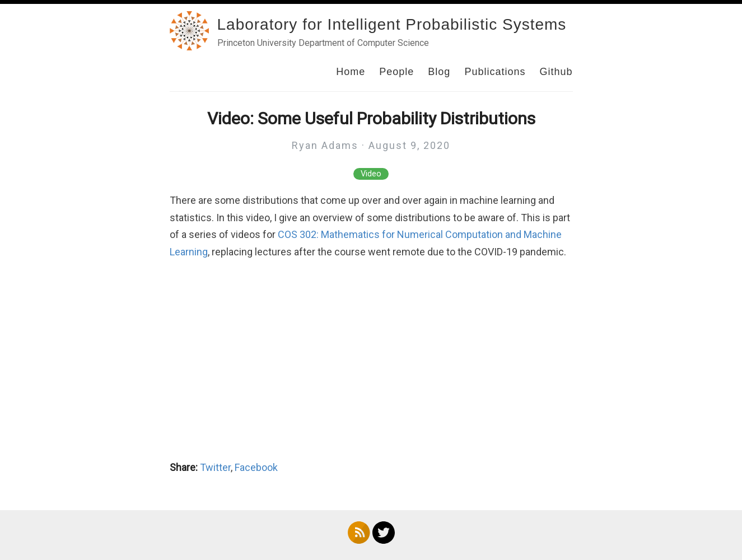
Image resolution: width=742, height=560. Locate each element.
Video (371, 174)
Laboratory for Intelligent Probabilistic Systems (392, 24)
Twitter (215, 467)
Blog (439, 72)
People (396, 72)
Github (556, 72)
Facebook (256, 467)
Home (351, 72)
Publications (495, 72)
